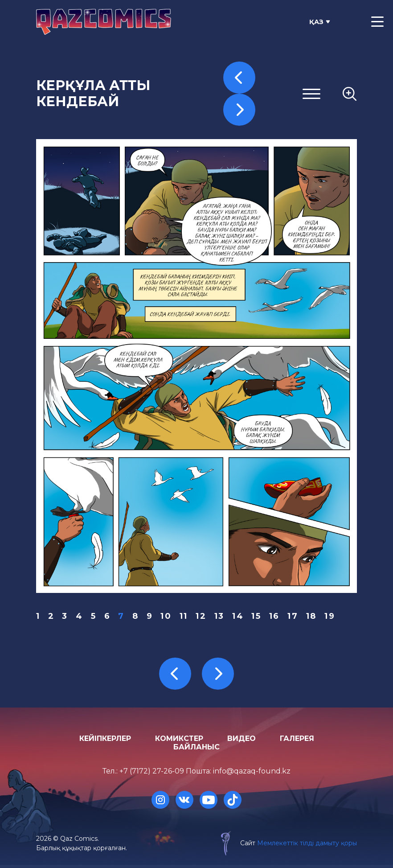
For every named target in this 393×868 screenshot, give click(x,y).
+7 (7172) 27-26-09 (152, 771)
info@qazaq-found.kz (252, 771)
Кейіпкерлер (105, 738)
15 (256, 616)
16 (274, 616)
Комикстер (179, 738)
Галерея (297, 738)
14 (238, 616)
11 (184, 616)
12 (201, 616)
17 (293, 616)
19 (330, 616)
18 (311, 616)
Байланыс (196, 747)
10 (166, 616)
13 (219, 616)
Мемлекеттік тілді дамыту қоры (307, 843)
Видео (242, 738)
